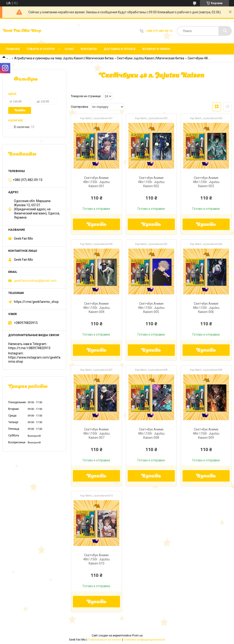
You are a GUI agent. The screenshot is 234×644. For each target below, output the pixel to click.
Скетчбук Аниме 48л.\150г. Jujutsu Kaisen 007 (96, 433)
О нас (69, 49)
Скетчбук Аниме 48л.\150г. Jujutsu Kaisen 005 (151, 308)
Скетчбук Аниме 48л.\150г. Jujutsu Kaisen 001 (96, 182)
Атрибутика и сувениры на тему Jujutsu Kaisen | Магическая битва (64, 58)
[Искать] (225, 31)
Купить (97, 225)
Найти (20, 111)
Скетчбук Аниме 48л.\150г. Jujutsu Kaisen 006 (206, 308)
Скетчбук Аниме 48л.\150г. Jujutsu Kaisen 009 (206, 433)
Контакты (89, 49)
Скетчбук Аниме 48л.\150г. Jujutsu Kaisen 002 (151, 182)
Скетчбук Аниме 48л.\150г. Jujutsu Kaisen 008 (151, 433)
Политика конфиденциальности (144, 640)
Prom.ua (137, 636)
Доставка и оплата (120, 49)
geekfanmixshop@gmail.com (35, 281)
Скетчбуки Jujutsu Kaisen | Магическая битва (150, 58)
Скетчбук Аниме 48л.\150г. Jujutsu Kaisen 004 (96, 308)
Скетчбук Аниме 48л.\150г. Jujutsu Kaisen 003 (206, 182)
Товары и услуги (41, 49)
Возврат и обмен (156, 49)
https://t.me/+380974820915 (29, 348)
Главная (13, 49)
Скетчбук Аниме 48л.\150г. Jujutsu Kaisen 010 (96, 559)
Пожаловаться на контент (105, 640)
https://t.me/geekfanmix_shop (36, 302)
